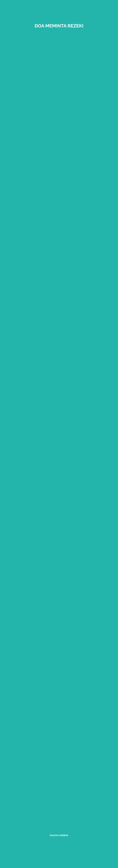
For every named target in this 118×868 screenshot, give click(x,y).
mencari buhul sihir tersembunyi (58, 178)
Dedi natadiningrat (79, 489)
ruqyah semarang (40, 429)
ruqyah (29, 521)
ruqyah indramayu (57, 402)
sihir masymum (79, 56)
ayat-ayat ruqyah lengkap (71, 581)
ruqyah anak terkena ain (57, 335)
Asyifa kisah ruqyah (41, 93)
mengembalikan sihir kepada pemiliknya (64, 206)
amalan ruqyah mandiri (71, 480)
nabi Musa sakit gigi (76, 98)
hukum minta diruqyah (69, 530)
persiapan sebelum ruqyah (70, 309)
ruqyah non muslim (39, 190)
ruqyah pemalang (77, 425)
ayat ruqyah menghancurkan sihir (56, 174)
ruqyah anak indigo (74, 558)
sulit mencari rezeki (78, 65)
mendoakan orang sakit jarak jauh (61, 510)
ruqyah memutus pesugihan (49, 305)
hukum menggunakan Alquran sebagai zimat (57, 213)
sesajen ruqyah (83, 351)
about (42, 475)
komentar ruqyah (42, 484)
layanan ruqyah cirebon (69, 379)
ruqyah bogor (33, 420)
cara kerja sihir (56, 111)
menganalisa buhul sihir (50, 259)
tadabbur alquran (80, 33)
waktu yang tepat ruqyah (49, 314)
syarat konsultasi (38, 457)
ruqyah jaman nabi (57, 369)
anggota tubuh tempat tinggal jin (59, 224)
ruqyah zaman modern (48, 365)
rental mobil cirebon (70, 802)
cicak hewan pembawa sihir (49, 613)
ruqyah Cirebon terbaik (72, 116)
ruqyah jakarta (40, 434)
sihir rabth (64, 268)
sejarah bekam (35, 507)
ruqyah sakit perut (60, 139)
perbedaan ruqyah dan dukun (56, 349)
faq (29, 475)
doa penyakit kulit (39, 102)
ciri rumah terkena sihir (47, 222)
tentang (92, 457)
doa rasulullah (80, 42)
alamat (71, 457)
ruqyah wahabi (59, 521)
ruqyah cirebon (34, 33)
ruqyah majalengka (38, 438)
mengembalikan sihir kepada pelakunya (62, 597)
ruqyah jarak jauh (69, 194)
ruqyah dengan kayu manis (68, 167)
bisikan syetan (32, 65)
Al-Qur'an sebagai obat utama (66, 217)
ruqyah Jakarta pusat (76, 448)
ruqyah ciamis (36, 425)
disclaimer (65, 475)
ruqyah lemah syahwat (74, 47)
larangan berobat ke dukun (64, 238)
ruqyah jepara (82, 429)
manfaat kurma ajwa (69, 503)
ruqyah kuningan (58, 397)
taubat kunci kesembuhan (59, 121)
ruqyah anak (43, 171)
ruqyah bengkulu (59, 411)
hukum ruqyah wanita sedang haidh (61, 183)
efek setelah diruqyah (64, 544)
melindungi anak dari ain (46, 199)
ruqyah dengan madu (68, 231)
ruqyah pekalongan (78, 420)
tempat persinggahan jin (55, 128)
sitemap (44, 489)
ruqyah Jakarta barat (57, 443)
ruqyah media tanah (71, 300)
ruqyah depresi (62, 291)
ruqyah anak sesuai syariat (59, 344)
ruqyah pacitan (60, 406)
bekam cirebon (78, 153)
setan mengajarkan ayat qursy (59, 61)
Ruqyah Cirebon (59, 835)
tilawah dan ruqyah (45, 38)
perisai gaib (29, 47)
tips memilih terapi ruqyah (49, 383)
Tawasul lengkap (38, 461)
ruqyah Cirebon (80, 609)
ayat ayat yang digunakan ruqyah (60, 372)
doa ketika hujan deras (73, 88)
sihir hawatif (71, 263)
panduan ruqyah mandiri (53, 355)
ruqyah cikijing (65, 392)
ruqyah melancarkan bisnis (58, 316)
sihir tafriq (89, 273)
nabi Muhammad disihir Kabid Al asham (62, 132)
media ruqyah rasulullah (69, 328)
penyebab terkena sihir (46, 236)
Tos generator (40, 452)
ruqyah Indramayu (39, 623)
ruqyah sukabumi (58, 388)
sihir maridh (73, 277)
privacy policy (78, 452)
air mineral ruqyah (73, 517)
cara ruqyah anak (75, 549)
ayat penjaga (50, 282)
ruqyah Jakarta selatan (67, 466)
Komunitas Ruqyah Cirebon (50, 70)
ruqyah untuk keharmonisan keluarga (61, 321)
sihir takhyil (58, 273)
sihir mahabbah (36, 277)
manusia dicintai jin (41, 494)
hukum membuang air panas (63, 72)
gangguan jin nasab (49, 125)
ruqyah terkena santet (49, 332)
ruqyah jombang (40, 158)
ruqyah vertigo (54, 540)
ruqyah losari (80, 434)
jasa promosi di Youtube (50, 586)
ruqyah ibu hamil (56, 342)
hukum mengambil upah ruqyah (56, 77)
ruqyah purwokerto (69, 415)
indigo (50, 153)
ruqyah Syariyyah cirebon (54, 243)
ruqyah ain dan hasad (63, 254)
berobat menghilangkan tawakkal (58, 82)
